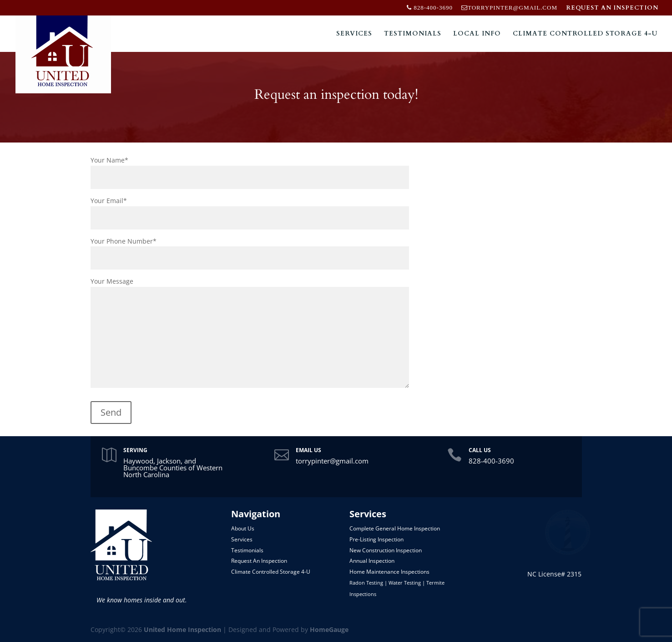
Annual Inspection (372, 561)
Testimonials (413, 34)
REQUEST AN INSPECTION (612, 8)
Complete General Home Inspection (395, 528)
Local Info (477, 34)
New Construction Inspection (386, 550)
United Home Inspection (182, 629)
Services (354, 34)
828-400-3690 (491, 461)
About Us (243, 528)
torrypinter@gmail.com (332, 461)
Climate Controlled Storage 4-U (585, 34)
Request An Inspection (259, 561)
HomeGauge (329, 629)
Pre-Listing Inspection (376, 539)
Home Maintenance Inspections (389, 572)
